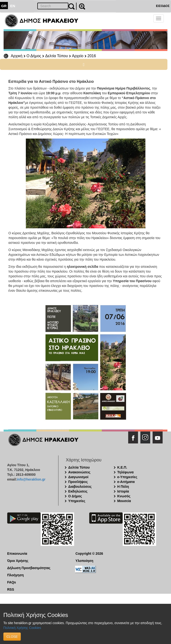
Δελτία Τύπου (57, 56)
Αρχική (17, 56)
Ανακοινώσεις (79, 472)
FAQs (12, 582)
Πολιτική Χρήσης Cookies (22, 628)
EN (13, 6)
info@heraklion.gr (31, 479)
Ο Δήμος (34, 56)
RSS (11, 589)
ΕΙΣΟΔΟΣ (163, 6)
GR (4, 6)
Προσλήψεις (78, 482)
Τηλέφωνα (125, 472)
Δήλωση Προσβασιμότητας (29, 568)
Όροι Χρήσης (18, 561)
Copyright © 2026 (89, 554)
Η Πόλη (123, 487)
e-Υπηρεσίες (127, 477)
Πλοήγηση (15, 575)
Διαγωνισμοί (78, 477)
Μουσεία (124, 501)
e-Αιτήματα (126, 482)
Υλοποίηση (84, 561)
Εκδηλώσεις (78, 491)
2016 (92, 56)
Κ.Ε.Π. (122, 467)
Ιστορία (123, 491)
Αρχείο (78, 56)
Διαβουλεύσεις (80, 487)
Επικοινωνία (17, 554)
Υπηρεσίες (77, 501)
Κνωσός (124, 496)
